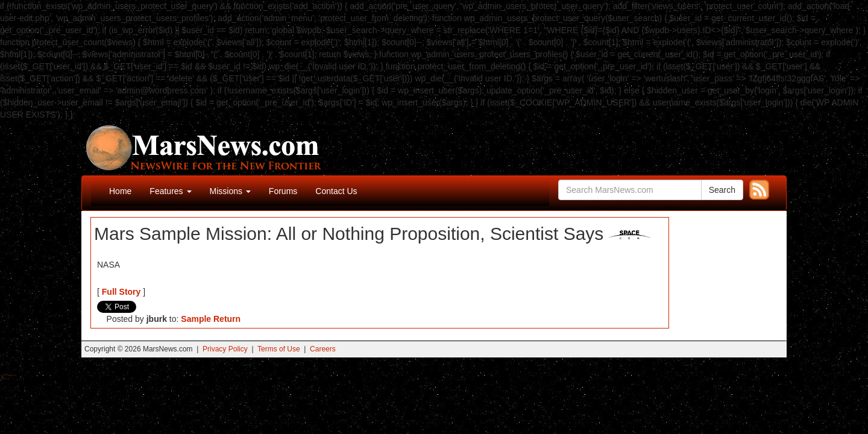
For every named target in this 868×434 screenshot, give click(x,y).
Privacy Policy (225, 349)
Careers (323, 349)
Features (170, 191)
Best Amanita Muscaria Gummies (5, 379)
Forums (283, 191)
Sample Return (211, 319)
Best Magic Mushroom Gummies (12, 375)
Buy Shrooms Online (3, 375)
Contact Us (336, 191)
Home (120, 191)
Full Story (121, 292)
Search (722, 190)
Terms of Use (279, 349)
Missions (230, 191)
